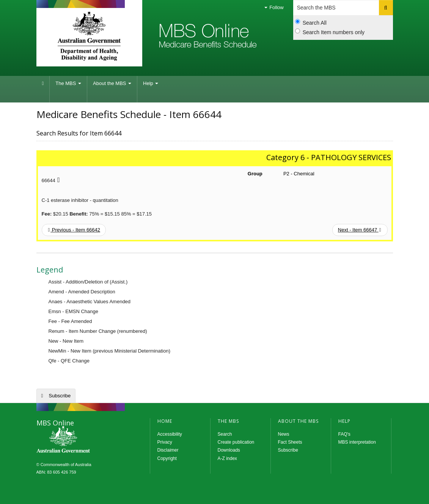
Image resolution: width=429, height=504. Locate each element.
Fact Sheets (290, 442)
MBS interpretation (357, 442)
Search (225, 434)
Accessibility (170, 434)
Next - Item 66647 (360, 230)
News (284, 434)
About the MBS (112, 83)
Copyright (167, 458)
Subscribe (60, 396)
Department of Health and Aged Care (89, 36)
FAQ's (344, 434)
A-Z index (227, 458)
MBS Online (84, 440)
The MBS (68, 83)
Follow (274, 7)
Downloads (229, 450)
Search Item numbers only (330, 32)
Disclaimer (168, 450)
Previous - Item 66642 (74, 230)
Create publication (236, 442)
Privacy (165, 442)
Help (151, 83)
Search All (311, 22)
